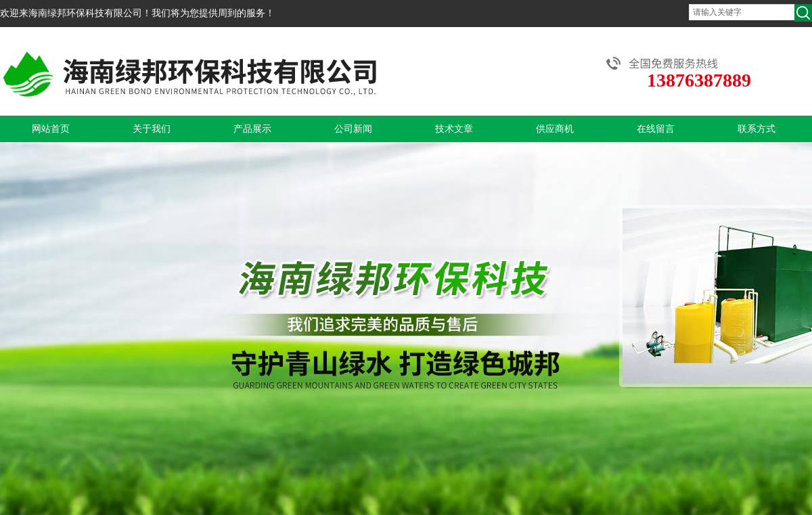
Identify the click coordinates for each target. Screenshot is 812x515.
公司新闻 (353, 129)
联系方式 (757, 129)
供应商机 (555, 129)
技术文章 (454, 129)
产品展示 (252, 129)
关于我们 (152, 129)
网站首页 (51, 129)
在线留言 (656, 129)
